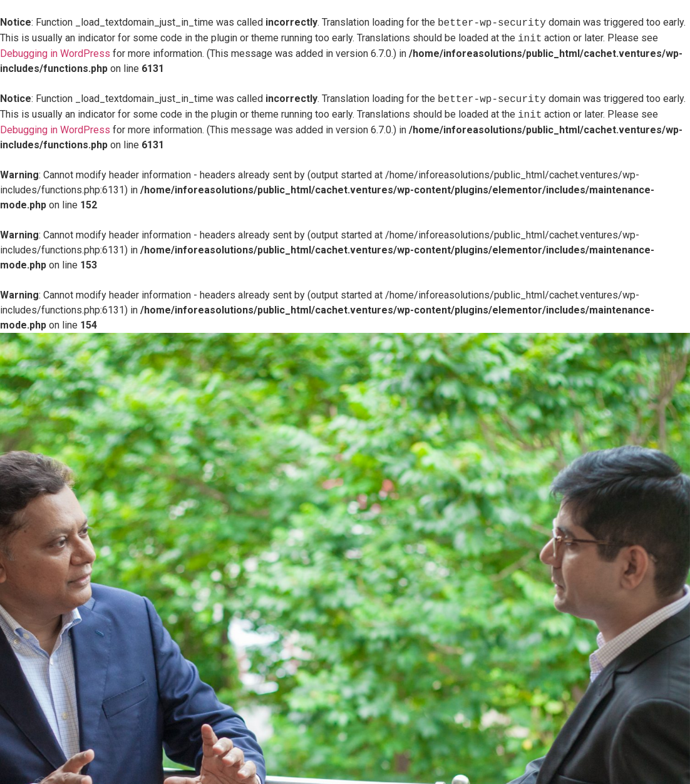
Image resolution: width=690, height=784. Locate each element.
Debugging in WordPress (55, 53)
